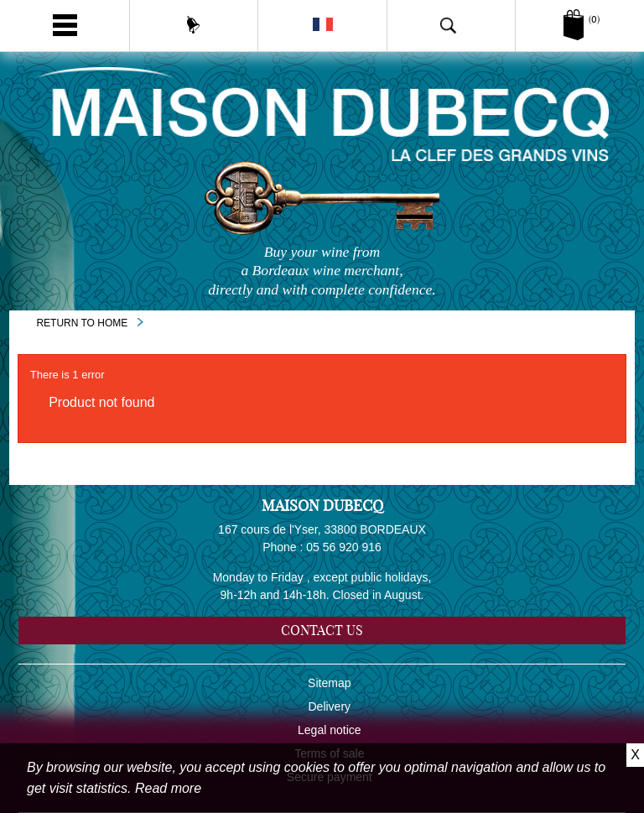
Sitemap (329, 683)
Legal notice (330, 730)
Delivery (330, 706)
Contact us (322, 630)
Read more (168, 788)
